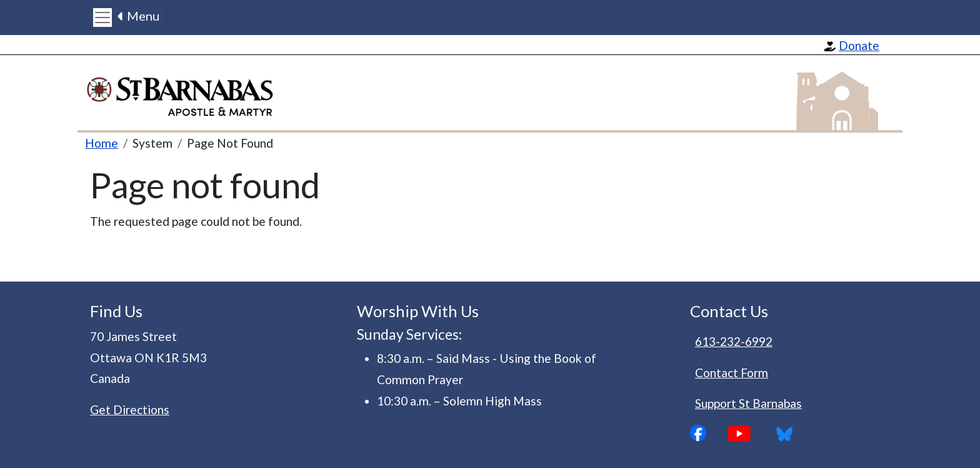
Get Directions (130, 409)
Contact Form (732, 373)
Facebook (709, 433)
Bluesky (789, 434)
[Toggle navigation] (126, 18)
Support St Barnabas (748, 403)
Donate (859, 45)
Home (102, 143)
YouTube (749, 434)
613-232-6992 (734, 341)
